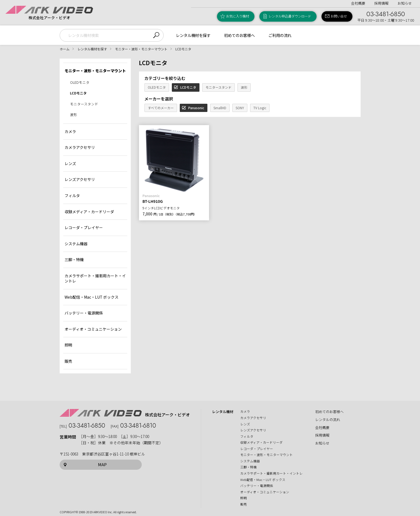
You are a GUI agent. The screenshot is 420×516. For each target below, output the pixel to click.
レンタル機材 (223, 412)
